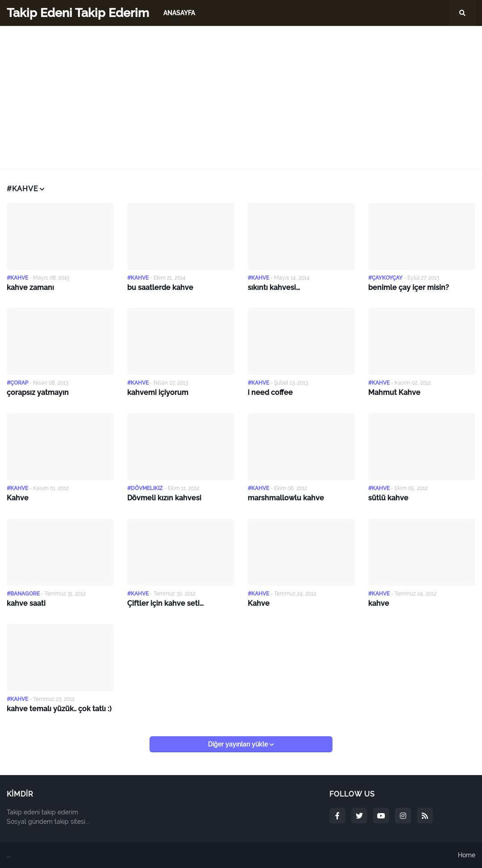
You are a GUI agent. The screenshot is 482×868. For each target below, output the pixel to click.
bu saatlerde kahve (160, 287)
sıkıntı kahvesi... (274, 287)
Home (467, 855)
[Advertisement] (241, 97)
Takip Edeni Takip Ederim (78, 13)
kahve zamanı (30, 287)
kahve (379, 603)
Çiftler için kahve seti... (165, 603)
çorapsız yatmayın (38, 392)
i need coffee (270, 392)
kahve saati (26, 603)
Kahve (18, 498)
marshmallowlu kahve (286, 498)
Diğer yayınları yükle (239, 744)
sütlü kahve (388, 498)
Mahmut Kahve (394, 392)
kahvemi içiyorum (158, 392)
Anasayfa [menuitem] (179, 13)
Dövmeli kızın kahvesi (164, 498)
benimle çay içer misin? (409, 287)
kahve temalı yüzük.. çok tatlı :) (59, 709)
